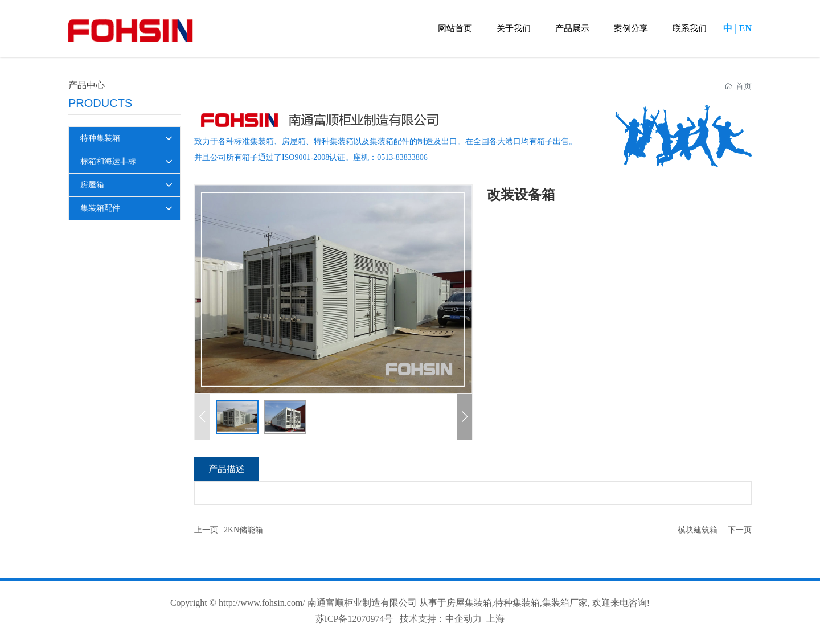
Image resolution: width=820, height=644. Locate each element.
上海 (495, 619)
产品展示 (572, 28)
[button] (464, 417)
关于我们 (514, 28)
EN (745, 28)
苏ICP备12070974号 (354, 619)
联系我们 (690, 28)
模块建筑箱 (698, 530)
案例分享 (631, 28)
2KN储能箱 (243, 530)
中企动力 (464, 619)
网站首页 (455, 28)
